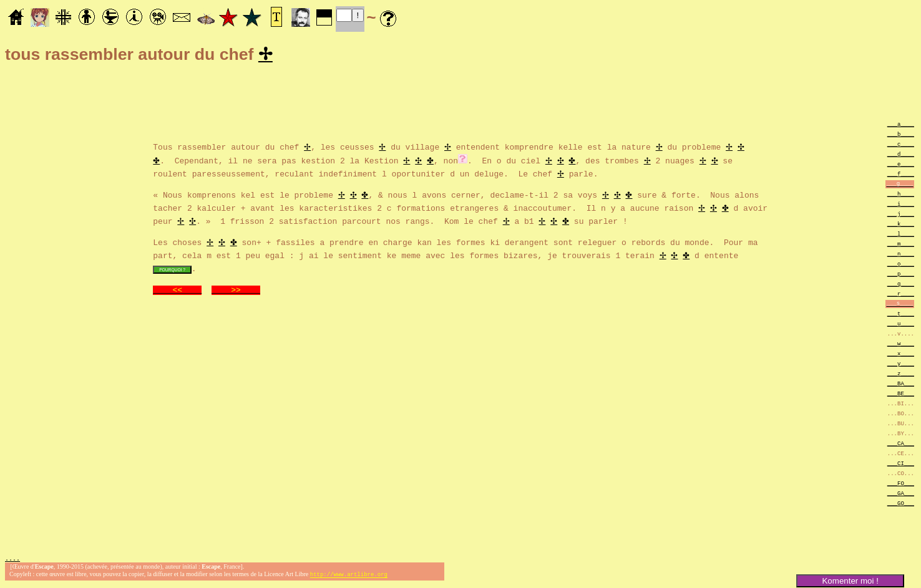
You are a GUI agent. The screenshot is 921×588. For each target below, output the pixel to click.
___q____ (901, 285)
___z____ (901, 375)
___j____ (901, 215)
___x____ (901, 355)
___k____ (901, 225)
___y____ (901, 365)
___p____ (901, 275)
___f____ (901, 176)
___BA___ (901, 385)
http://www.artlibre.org (349, 578)
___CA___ (901, 445)
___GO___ (901, 505)
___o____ (901, 265)
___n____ (901, 255)
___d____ (901, 156)
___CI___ (901, 465)
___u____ (901, 325)
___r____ (901, 295)
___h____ (901, 195)
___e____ (901, 166)
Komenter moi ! (850, 581)
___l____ (901, 235)
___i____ (901, 205)
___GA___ (901, 495)
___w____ (901, 345)
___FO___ (901, 485)
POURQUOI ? (172, 271)
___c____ (901, 146)
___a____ (901, 126)
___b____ (901, 136)
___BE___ (901, 395)
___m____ (901, 245)
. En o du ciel (506, 161)
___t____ (901, 315)
